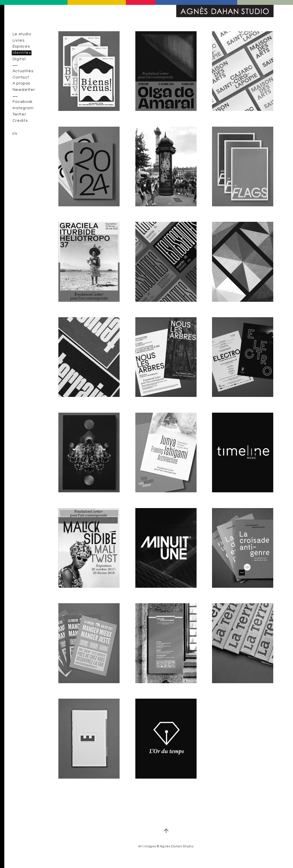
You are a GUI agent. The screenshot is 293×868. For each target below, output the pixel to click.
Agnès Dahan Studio (225, 11)
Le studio (22, 34)
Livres (19, 40)
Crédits (20, 121)
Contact (21, 77)
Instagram (23, 108)
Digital (19, 59)
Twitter (19, 114)
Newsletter (24, 90)
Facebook (23, 102)
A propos (21, 84)
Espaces (21, 47)
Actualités (23, 71)
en (15, 134)
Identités (22, 53)
